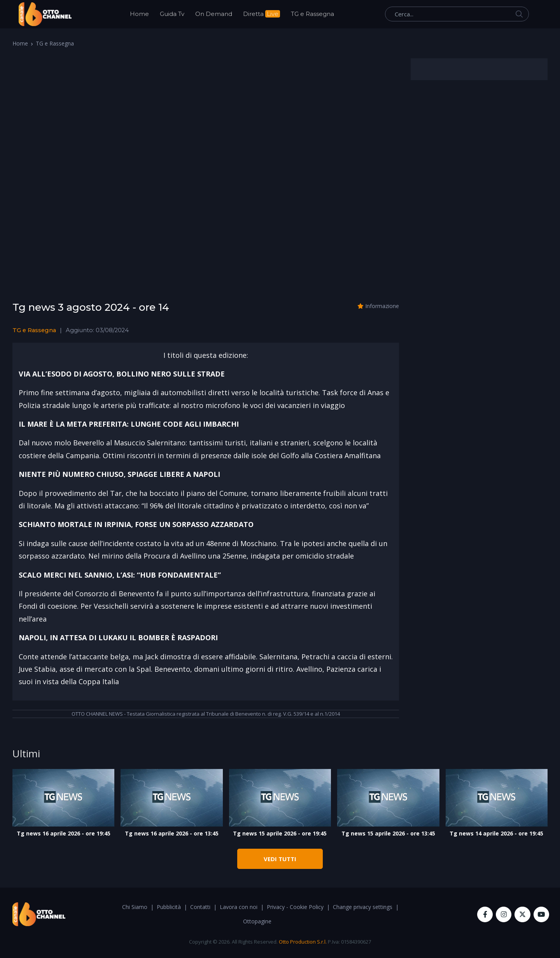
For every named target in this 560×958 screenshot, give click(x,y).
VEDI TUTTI (280, 859)
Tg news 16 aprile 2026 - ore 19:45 (64, 833)
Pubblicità (169, 907)
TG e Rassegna (312, 14)
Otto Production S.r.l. (303, 942)
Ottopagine (257, 921)
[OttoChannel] (45, 14)
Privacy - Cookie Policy (295, 907)
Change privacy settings (363, 907)
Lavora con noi (239, 907)
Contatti (200, 907)
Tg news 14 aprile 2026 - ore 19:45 (496, 833)
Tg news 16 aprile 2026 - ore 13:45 (172, 833)
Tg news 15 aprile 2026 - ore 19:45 (280, 833)
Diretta (262, 14)
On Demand (214, 14)
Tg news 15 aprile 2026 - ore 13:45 (388, 833)
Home (139, 14)
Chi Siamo (135, 907)
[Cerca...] (457, 14)
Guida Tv (172, 14)
